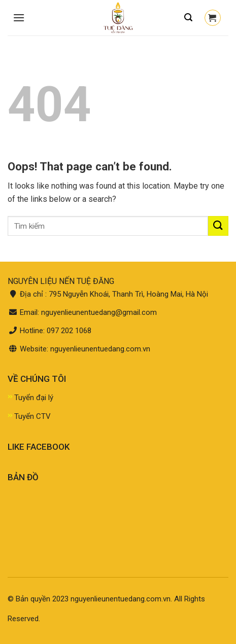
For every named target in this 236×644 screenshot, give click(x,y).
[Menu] (19, 17)
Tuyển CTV (32, 416)
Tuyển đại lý (34, 398)
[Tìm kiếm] (188, 17)
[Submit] (218, 226)
